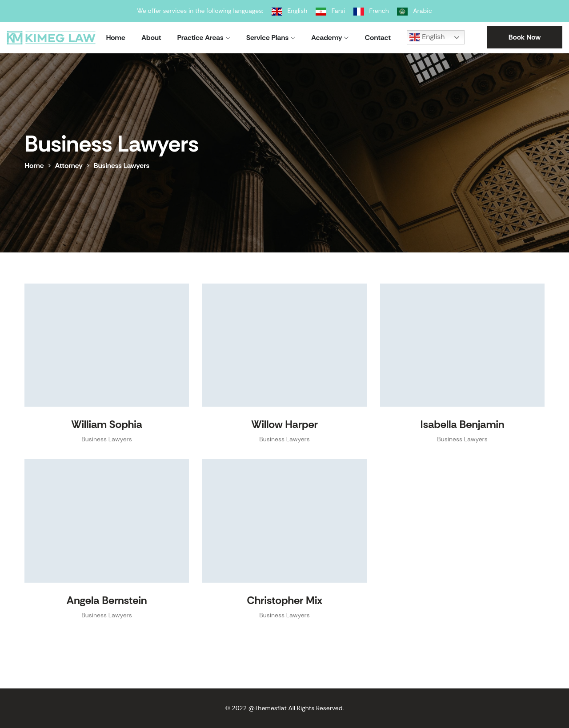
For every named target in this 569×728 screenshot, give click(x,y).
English (427, 37)
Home (116, 38)
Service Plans (267, 38)
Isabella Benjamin (463, 424)
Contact (378, 38)
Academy (327, 38)
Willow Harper (284, 424)
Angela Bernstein (107, 600)
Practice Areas (200, 38)
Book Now (525, 37)
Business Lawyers (106, 439)
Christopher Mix (284, 600)
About (151, 38)
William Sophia (107, 424)
